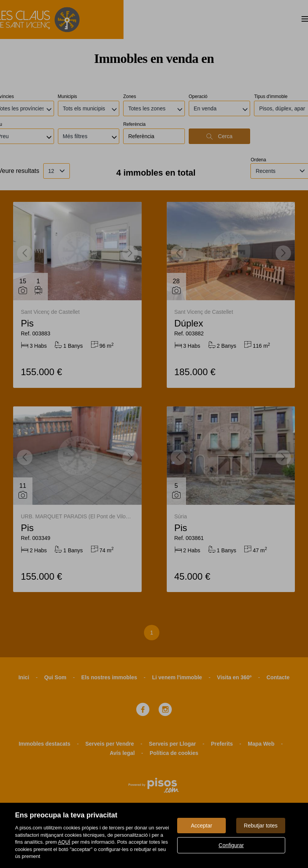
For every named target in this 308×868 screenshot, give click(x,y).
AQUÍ (64, 842)
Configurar (231, 845)
